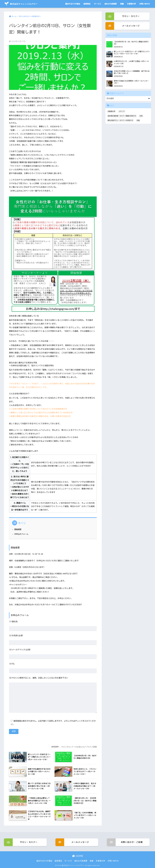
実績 (122, 4)
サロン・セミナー (123, 16)
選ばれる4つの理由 (73, 4)
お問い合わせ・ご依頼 (125, 842)
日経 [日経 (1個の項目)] (138, 120)
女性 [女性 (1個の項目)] (141, 116)
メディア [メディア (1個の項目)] (122, 111)
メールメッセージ (123, 26)
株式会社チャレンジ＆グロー (21, 4)
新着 (95, 747)
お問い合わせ (145, 4)
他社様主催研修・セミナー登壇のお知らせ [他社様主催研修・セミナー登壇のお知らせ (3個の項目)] (122, 116)
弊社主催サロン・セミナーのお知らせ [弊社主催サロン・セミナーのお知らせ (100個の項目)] (120, 120)
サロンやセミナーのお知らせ (73, 747)
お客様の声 (131, 4)
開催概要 (18, 529)
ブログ (89, 747)
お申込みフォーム (21, 534)
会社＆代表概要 (111, 4)
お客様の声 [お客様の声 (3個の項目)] (111, 111)
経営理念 (87, 4)
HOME (78, 856)
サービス (97, 4)
